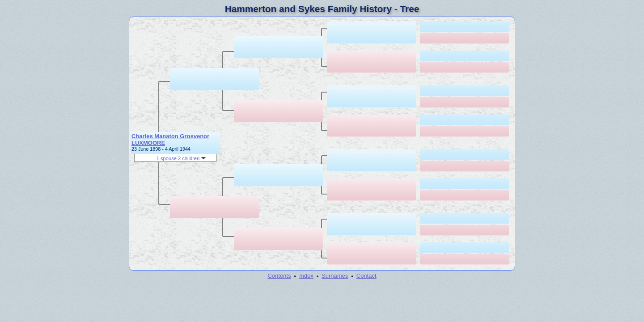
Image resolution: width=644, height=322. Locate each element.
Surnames (335, 276)
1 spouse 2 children (182, 158)
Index (306, 276)
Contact (366, 276)
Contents (279, 276)
